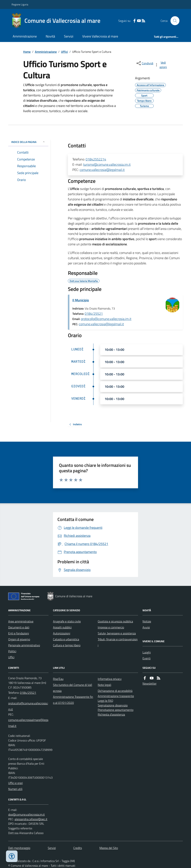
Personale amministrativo (24, 645)
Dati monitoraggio (19, 848)
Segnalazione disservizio (113, 705)
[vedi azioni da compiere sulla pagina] (161, 65)
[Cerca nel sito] (173, 21)
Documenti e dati (19, 627)
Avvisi (146, 627)
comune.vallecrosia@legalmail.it (102, 170)
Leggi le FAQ (105, 701)
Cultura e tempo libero (67, 645)
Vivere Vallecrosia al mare (100, 36)
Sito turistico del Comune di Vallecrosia (73, 688)
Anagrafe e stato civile (67, 621)
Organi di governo (19, 639)
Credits (78, 848)
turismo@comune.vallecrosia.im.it (107, 164)
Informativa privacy (110, 679)
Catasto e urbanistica (66, 639)
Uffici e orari (15, 783)
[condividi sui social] (145, 63)
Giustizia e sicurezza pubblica (115, 621)
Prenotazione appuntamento (116, 710)
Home (27, 52)
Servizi (69, 36)
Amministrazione (25, 36)
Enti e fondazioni (19, 633)
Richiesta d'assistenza (111, 714)
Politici (12, 651)
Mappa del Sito (109, 848)
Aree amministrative (21, 621)
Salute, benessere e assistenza (117, 633)
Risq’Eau (58, 679)
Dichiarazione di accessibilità (115, 691)
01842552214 (96, 159)
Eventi (147, 658)
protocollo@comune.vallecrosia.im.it (106, 319)
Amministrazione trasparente (116, 696)
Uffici (64, 52)
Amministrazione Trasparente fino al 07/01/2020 (73, 700)
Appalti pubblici (62, 627)
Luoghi (147, 652)
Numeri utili (15, 789)
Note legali (104, 685)
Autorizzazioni (62, 633)
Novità (50, 36)
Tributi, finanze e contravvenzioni (118, 642)
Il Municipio (81, 300)
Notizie (147, 621)
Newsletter (149, 683)
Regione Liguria (20, 4)
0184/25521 (94, 314)
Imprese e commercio (111, 627)
